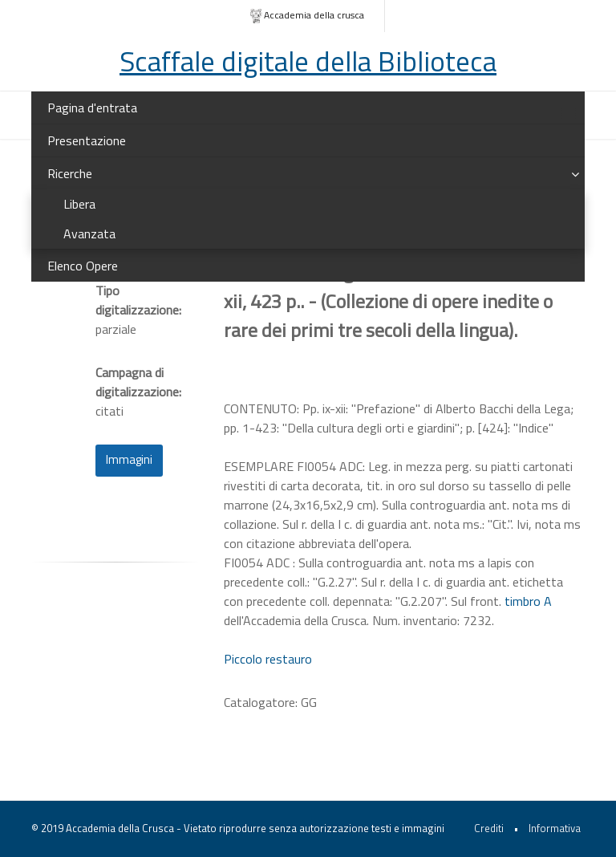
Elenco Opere (83, 266)
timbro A (528, 601)
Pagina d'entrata (92, 108)
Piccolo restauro (268, 659)
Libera (79, 204)
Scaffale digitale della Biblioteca (308, 61)
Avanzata (89, 234)
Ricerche (70, 173)
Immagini (129, 459)
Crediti (489, 828)
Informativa (555, 828)
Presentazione (87, 140)
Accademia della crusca (307, 16)
